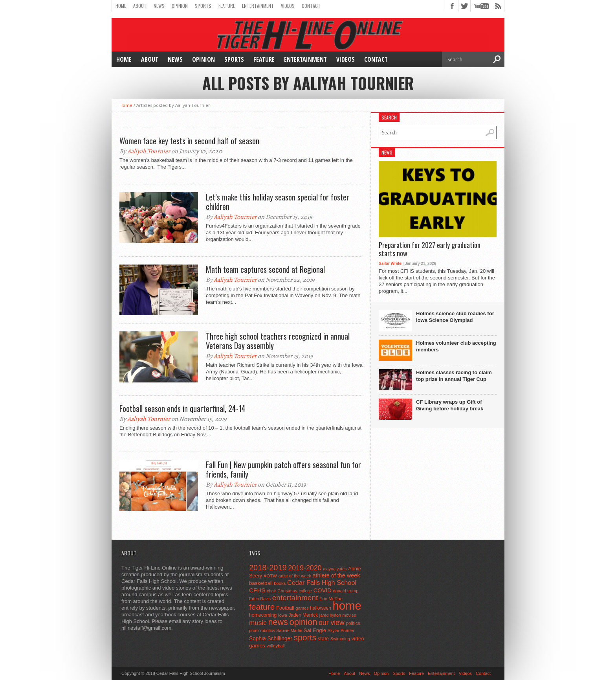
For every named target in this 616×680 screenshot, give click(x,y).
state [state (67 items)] (324, 639)
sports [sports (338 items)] (305, 637)
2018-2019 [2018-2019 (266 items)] (268, 568)
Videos (288, 6)
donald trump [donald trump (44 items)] (346, 591)
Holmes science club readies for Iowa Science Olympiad (455, 317)
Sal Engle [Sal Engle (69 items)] (315, 630)
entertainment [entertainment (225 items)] (295, 598)
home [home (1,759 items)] (347, 606)
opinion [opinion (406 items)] (303, 622)
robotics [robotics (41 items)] (268, 630)
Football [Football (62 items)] (285, 608)
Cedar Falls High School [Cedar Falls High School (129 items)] (322, 583)
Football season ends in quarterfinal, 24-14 (182, 408)
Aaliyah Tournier (149, 151)
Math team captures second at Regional (265, 269)
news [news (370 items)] (278, 622)
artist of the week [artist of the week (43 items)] (295, 576)
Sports (203, 6)
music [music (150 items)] (258, 623)
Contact (311, 6)
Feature (227, 6)
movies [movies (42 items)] (349, 615)
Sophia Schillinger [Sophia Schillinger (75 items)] (271, 639)
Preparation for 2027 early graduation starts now (430, 249)
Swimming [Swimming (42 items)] (340, 639)
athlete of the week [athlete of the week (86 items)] (336, 575)
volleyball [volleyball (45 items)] (275, 646)
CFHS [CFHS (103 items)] (257, 590)
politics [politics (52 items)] (353, 623)
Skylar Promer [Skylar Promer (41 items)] (341, 630)
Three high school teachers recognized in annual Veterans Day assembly (278, 341)
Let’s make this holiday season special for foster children (278, 202)
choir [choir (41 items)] (271, 591)
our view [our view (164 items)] (332, 623)
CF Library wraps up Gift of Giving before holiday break (450, 405)
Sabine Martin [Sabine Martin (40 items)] (289, 630)
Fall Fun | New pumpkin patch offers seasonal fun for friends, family (283, 469)
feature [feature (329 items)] (262, 607)
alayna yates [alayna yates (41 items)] (335, 569)
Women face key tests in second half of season (189, 141)
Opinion (180, 6)
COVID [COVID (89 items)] (323, 590)
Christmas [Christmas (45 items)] (287, 591)
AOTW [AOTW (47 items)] (270, 576)
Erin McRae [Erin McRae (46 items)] (331, 599)
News (159, 6)
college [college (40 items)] (305, 591)
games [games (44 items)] (302, 608)
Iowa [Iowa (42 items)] (283, 615)
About (140, 6)
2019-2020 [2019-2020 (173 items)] (305, 568)
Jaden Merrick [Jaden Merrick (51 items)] (303, 615)
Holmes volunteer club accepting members (456, 346)
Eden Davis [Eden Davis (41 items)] (260, 599)
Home (121, 6)
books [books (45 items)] (280, 583)
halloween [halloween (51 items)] (321, 608)
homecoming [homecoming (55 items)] (263, 615)
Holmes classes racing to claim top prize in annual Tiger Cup (454, 376)
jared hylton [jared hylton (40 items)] (330, 615)
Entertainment (258, 6)
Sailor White (390, 264)
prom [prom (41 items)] (254, 630)
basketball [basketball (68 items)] (261, 583)
